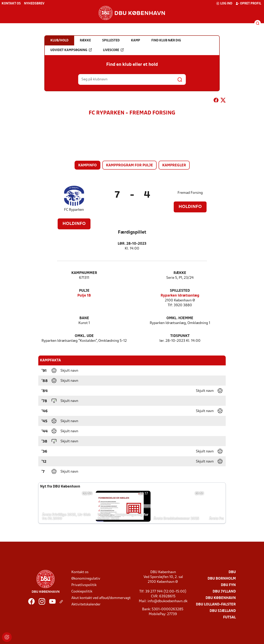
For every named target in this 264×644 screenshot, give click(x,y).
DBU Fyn (228, 585)
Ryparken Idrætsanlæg (180, 296)
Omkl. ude (84, 336)
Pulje (84, 291)
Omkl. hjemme (180, 318)
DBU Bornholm (222, 579)
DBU (232, 572)
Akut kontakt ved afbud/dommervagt (101, 598)
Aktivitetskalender (86, 605)
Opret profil (248, 3)
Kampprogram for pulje (129, 165)
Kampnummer (84, 273)
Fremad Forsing (190, 193)
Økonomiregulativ (86, 579)
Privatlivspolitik (84, 585)
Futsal (229, 617)
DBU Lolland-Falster (216, 605)
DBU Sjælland (223, 611)
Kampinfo (87, 165)
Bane (84, 318)
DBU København (221, 598)
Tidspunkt (180, 336)
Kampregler (174, 165)
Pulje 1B (84, 296)
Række (180, 273)
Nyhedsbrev (34, 4)
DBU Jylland (224, 592)
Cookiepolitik (82, 592)
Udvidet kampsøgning (71, 50)
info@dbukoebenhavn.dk (167, 601)
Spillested (180, 291)
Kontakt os (11, 4)
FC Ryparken (74, 210)
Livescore (113, 50)
